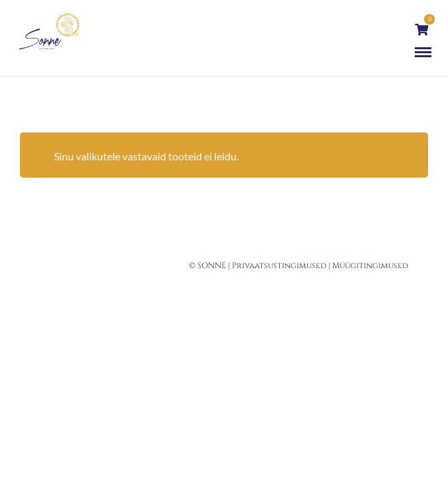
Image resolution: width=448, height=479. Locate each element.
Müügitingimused (370, 265)
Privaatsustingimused (279, 265)
